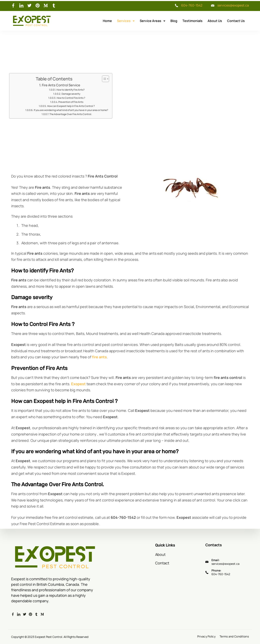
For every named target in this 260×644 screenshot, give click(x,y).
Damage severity (71, 94)
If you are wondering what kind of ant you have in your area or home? (71, 110)
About (160, 554)
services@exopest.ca (233, 5)
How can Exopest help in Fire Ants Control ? (71, 106)
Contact (162, 563)
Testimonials (192, 21)
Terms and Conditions (234, 636)
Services (126, 21)
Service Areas (153, 21)
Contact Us (236, 21)
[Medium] (46, 5)
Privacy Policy (206, 636)
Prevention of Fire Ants (71, 102)
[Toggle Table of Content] (103, 79)
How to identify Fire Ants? (70, 90)
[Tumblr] (54, 5)
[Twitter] (29, 5)
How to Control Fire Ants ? (71, 98)
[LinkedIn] (21, 5)
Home (107, 21)
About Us (215, 21)
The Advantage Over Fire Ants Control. (71, 114)
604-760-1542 (192, 5)
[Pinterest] (38, 5)
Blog (174, 21)
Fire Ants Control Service (61, 85)
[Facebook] (13, 5)
